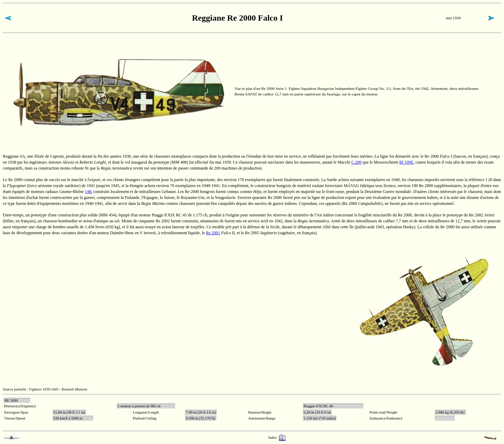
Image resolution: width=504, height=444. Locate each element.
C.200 (356, 162)
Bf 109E (406, 162)
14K (89, 192)
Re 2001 (213, 233)
